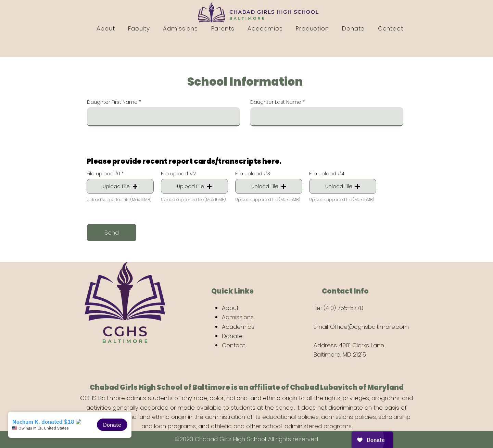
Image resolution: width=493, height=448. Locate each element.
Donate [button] (232, 336)
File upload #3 (253, 174)
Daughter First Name (112, 102)
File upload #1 (103, 174)
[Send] (112, 233)
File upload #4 (327, 174)
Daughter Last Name (276, 102)
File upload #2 (178, 174)
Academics (238, 327)
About (230, 308)
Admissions (238, 317)
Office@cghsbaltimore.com (369, 327)
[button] (120, 186)
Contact (233, 345)
